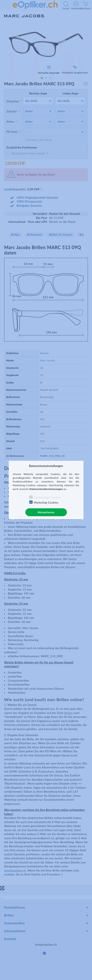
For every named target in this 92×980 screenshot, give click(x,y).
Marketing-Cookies (46, 503)
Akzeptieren (46, 512)
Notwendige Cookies (47, 497)
